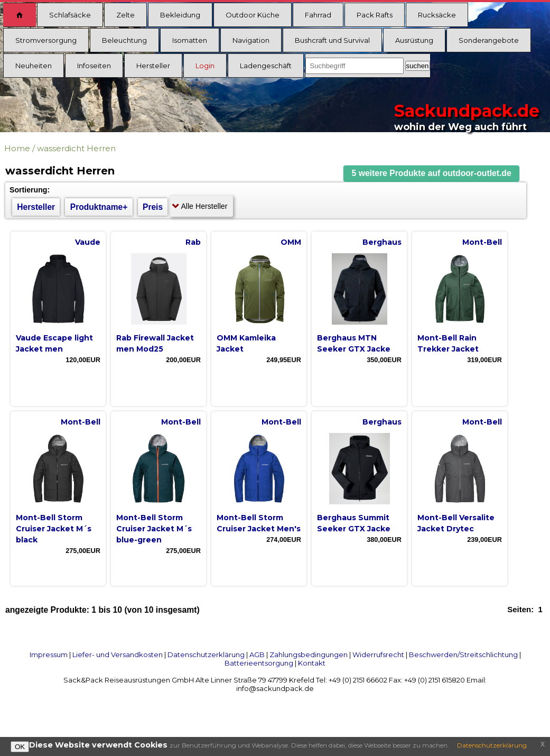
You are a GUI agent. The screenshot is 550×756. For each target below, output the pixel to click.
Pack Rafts (375, 15)
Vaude (88, 242)
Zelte (125, 15)
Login (205, 66)
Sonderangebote (489, 40)
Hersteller (153, 66)
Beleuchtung (124, 40)
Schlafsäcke (70, 15)
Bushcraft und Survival (332, 40)
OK (20, 747)
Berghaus (382, 242)
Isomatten (190, 40)
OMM (291, 242)
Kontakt (312, 663)
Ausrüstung (414, 40)
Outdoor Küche (253, 15)
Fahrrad (318, 15)
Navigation (251, 40)
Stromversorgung (46, 40)
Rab (193, 242)
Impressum (49, 654)
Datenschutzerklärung (206, 654)
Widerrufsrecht (378, 654)
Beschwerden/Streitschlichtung (463, 654)
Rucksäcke (437, 15)
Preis (153, 207)
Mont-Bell (482, 242)
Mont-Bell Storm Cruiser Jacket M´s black (54, 529)
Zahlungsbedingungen (309, 654)
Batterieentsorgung (259, 663)
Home (17, 148)
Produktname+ (99, 207)
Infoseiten (94, 66)
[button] (432, 174)
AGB (257, 654)
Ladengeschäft (266, 66)
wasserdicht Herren (76, 148)
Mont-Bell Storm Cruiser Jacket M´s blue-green (154, 529)
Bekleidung (180, 15)
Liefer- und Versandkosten (118, 654)
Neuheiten (34, 66)
